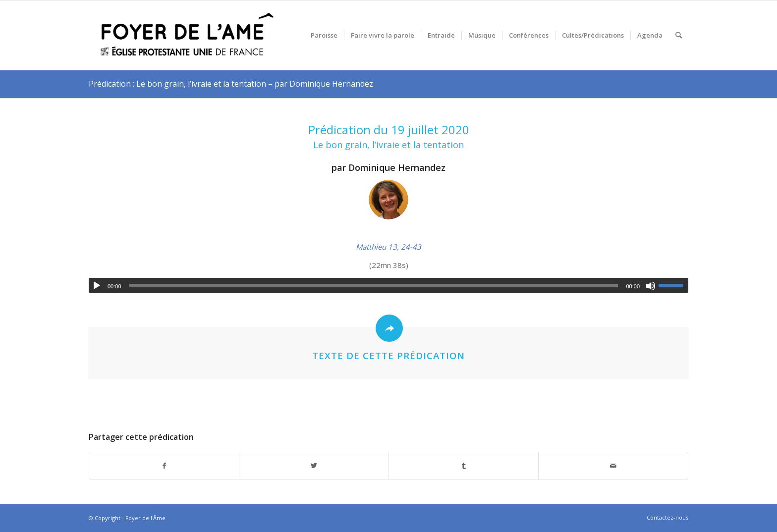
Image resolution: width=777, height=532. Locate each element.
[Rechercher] (679, 35)
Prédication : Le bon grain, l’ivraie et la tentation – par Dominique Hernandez (231, 84)
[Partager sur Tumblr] (464, 466)
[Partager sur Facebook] (164, 466)
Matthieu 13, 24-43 (388, 247)
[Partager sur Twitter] (314, 466)
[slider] (374, 286)
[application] (388, 285)
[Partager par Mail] (613, 466)
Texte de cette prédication (388, 355)
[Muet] (651, 286)
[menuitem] (324, 35)
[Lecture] (97, 286)
